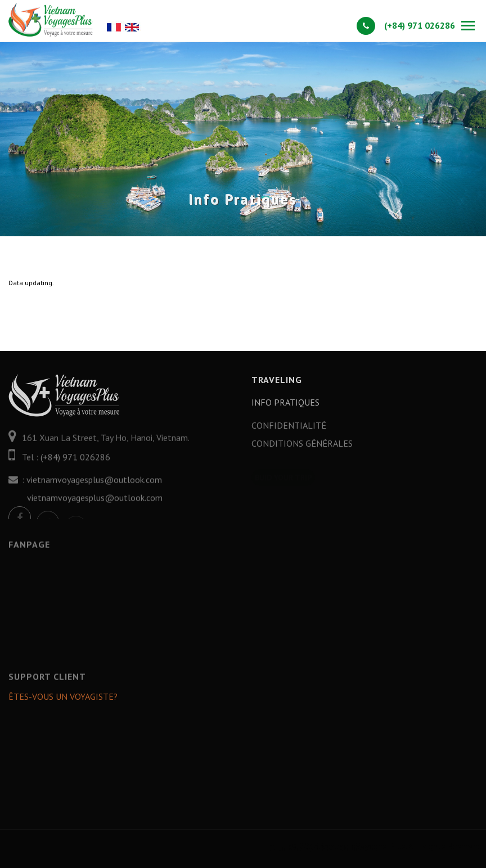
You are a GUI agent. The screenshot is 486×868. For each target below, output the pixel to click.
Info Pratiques (285, 402)
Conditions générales (302, 447)
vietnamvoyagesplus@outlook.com (94, 488)
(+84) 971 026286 (406, 25)
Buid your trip (283, 469)
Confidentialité (289, 429)
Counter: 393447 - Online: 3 (371, 848)
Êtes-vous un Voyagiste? (63, 700)
